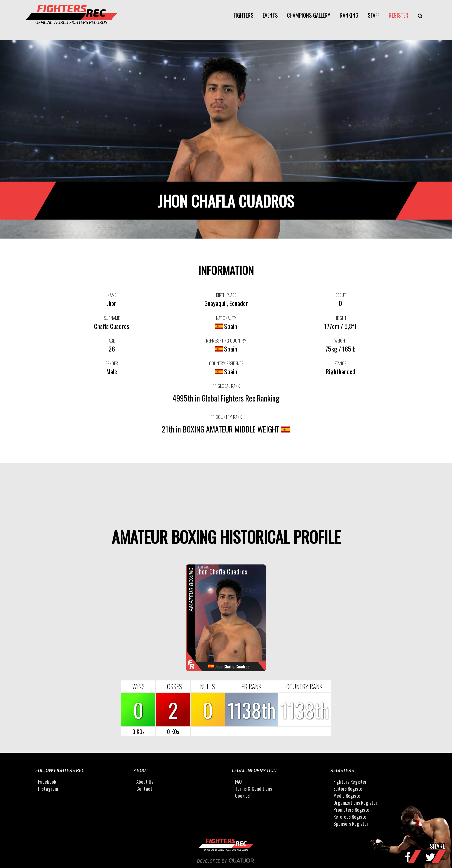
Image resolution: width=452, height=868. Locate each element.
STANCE (340, 363)
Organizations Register (355, 803)
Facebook (47, 782)
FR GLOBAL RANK (226, 386)
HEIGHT (340, 318)
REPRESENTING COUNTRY (226, 341)
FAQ (238, 782)
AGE (112, 341)
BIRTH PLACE (226, 295)
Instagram (48, 789)
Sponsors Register (351, 824)
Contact (144, 789)
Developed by (226, 861)
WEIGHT (340, 341)
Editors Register (349, 789)
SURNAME (112, 318)
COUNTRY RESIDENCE (226, 363)
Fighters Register (350, 782)
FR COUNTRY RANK (226, 417)
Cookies (242, 796)
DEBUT (340, 295)
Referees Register (351, 817)
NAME (112, 295)
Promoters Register (352, 810)
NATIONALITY (226, 318)
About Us (145, 782)
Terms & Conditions (253, 789)
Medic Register (348, 796)
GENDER (112, 363)
